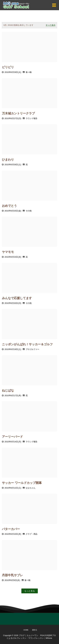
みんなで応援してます (17, 298)
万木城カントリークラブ (18, 113)
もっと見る (30, 591)
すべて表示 (51, 25)
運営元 (35, 630)
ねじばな (8, 390)
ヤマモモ (8, 252)
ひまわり (8, 160)
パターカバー (11, 529)
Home (26, 630)
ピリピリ (8, 67)
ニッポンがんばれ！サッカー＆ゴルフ (27, 344)
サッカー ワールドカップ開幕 (22, 483)
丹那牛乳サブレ (12, 575)
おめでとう (9, 206)
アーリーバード (12, 437)
